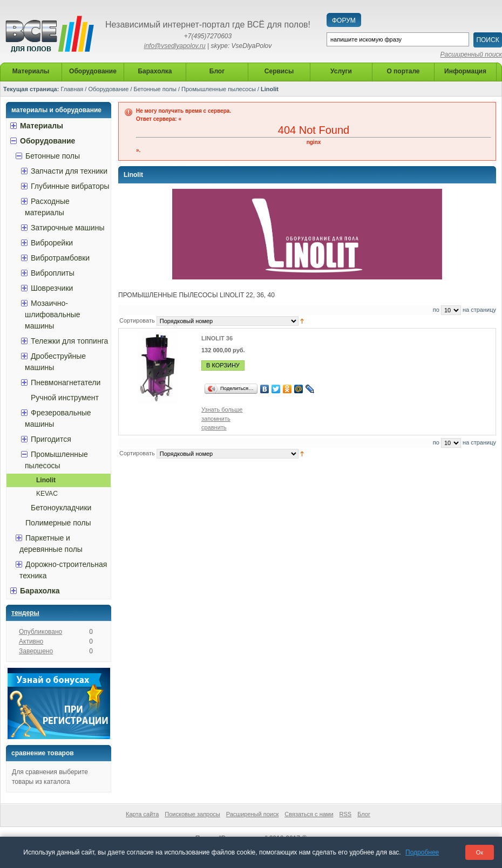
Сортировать (137, 320)
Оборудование (108, 89)
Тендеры (25, 613)
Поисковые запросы (192, 814)
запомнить (216, 419)
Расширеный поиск (253, 814)
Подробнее (422, 852)
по (436, 310)
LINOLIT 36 (217, 338)
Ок (480, 852)
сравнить (214, 427)
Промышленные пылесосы (219, 89)
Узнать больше (222, 409)
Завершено (36, 651)
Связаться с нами (309, 814)
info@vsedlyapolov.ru (175, 46)
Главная (72, 89)
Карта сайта (142, 814)
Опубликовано (40, 632)
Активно (31, 641)
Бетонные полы (155, 89)
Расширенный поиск (471, 54)
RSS (346, 814)
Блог (364, 814)
